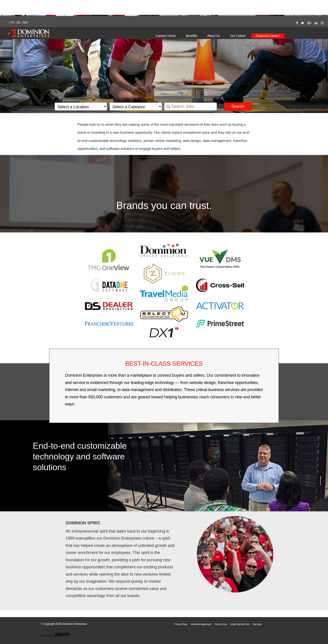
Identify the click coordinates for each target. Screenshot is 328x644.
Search (238, 106)
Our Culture (238, 36)
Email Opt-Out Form (240, 624)
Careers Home (166, 36)
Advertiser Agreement (201, 624)
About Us (214, 36)
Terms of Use (221, 624)
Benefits (191, 36)
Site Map (257, 624)
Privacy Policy (181, 624)
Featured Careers (268, 36)
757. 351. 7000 (18, 23)
